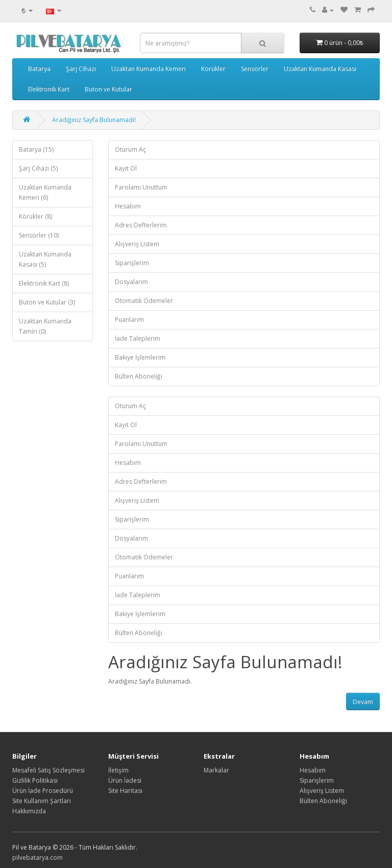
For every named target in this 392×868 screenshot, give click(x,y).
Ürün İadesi (125, 780)
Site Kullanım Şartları (42, 801)
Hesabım (128, 206)
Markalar (216, 770)
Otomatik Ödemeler (144, 301)
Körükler (213, 69)
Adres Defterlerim (141, 225)
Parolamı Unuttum (141, 187)
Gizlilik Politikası (35, 780)
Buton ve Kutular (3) (47, 302)
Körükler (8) (35, 216)
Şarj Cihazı (81, 69)
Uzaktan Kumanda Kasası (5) (45, 259)
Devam (363, 702)
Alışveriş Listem (137, 244)
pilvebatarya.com (38, 858)
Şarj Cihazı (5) (38, 168)
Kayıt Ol (126, 168)
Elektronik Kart (49, 89)
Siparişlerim (132, 263)
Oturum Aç (130, 149)
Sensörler (255, 69)
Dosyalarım (131, 282)
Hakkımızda (29, 811)
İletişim (118, 770)
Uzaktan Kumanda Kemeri (149, 69)
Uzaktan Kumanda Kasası (320, 69)
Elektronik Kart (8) (44, 283)
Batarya (39, 69)
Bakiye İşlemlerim (140, 357)
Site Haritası (125, 791)
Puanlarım (129, 320)
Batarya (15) (36, 149)
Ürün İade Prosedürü (43, 791)
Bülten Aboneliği (139, 376)
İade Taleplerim (138, 338)
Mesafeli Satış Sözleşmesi (48, 770)
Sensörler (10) (39, 235)
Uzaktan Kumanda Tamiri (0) (45, 326)
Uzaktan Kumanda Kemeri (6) (45, 192)
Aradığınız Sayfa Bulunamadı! (94, 120)
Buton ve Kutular (108, 89)
